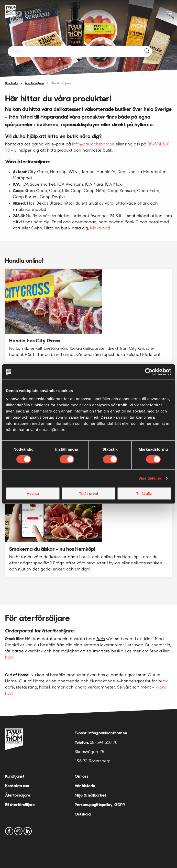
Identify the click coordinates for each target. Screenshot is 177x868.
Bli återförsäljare (20, 805)
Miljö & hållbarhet (90, 795)
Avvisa (33, 493)
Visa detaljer (150, 478)
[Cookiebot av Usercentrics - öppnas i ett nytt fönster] (149, 372)
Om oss (81, 776)
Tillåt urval (89, 493)
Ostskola (83, 814)
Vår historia (85, 786)
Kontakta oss (17, 786)
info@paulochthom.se (93, 144)
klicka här (99, 228)
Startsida (11, 83)
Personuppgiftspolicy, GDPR (100, 805)
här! (9, 658)
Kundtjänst (15, 776)
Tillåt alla (144, 493)
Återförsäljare (34, 83)
